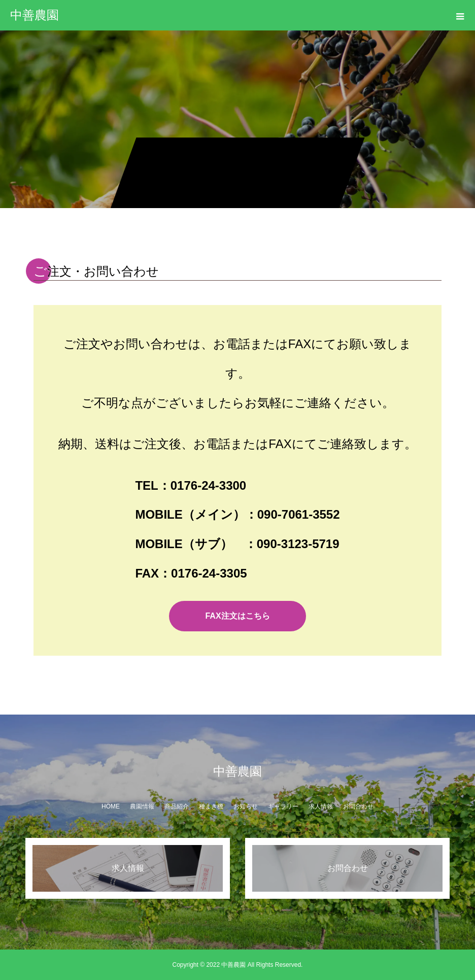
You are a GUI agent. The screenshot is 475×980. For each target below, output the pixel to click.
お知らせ (246, 806)
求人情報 (321, 806)
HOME (111, 806)
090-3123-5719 (298, 544)
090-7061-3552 (299, 514)
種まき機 (211, 806)
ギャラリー (283, 806)
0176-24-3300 (208, 485)
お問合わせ (358, 806)
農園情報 (142, 806)
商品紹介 (177, 806)
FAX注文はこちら (237, 616)
